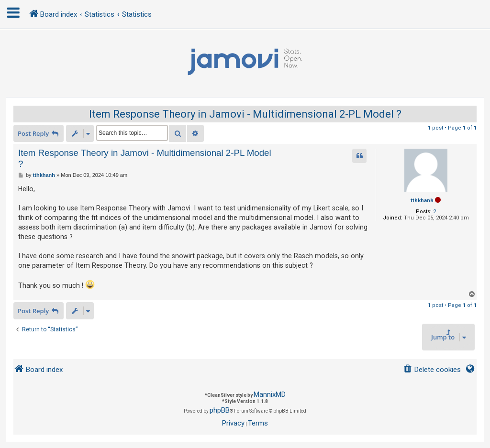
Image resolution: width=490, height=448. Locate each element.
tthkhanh (422, 201)
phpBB (220, 410)
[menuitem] (432, 370)
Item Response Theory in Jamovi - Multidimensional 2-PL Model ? (245, 114)
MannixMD (270, 394)
